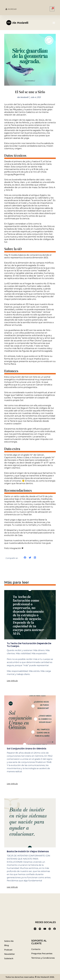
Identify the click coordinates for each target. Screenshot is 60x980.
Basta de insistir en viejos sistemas (28, 851)
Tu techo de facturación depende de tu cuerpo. (29, 645)
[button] (54, 23)
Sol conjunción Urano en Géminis (27, 749)
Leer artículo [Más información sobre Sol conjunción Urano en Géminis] (12, 784)
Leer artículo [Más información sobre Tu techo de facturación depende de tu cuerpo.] (12, 681)
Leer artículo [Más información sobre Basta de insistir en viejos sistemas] (12, 887)
